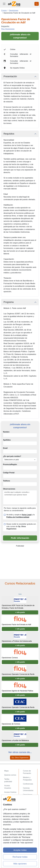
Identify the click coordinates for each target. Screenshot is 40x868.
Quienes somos (10, 775)
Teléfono (6, 481)
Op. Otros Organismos (20, 758)
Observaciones (9, 489)
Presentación (10, 76)
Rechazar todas (20, 857)
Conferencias (28, 784)
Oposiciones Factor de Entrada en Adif (16, 625)
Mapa (6, 771)
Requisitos (9, 134)
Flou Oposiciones (8, 29)
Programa (9, 302)
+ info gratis (20, 612)
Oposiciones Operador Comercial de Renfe (18, 674)
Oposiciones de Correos (11, 724)
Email (5, 448)
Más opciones (20, 864)
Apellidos (7, 440)
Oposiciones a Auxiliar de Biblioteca (15, 740)
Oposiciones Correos (10, 658)
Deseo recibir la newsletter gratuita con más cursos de (21, 526)
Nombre (6, 432)
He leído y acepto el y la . (20, 516)
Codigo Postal (9, 473)
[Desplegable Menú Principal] (4, 4)
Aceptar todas (20, 850)
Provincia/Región (10, 464)
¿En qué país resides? (12, 456)
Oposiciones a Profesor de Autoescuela (17, 641)
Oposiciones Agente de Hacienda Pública (17, 691)
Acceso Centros (10, 792)
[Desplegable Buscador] (37, 4)
